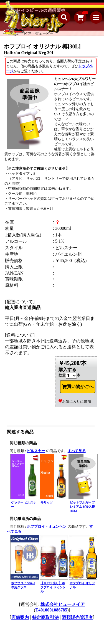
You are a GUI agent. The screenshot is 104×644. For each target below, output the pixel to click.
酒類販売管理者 (77, 617)
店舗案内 (20, 617)
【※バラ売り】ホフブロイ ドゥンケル (53, 587)
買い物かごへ (78, 387)
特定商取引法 (45, 617)
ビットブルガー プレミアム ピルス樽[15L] (83, 506)
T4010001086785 (51, 610)
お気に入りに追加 (75, 402)
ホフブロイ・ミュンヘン (47, 526)
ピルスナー (36, 451)
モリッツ (47, 502)
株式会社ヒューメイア (63, 604)
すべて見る (77, 451)
